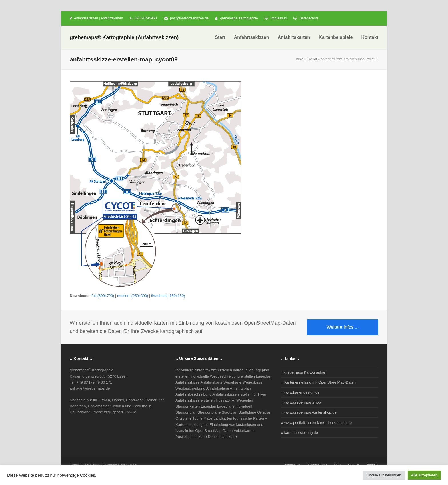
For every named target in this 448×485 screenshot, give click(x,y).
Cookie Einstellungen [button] (384, 475)
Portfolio (372, 465)
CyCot (312, 59)
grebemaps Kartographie (239, 18)
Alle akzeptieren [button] (424, 475)
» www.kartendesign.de (300, 392)
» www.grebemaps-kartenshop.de (309, 412)
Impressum (279, 18)
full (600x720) (103, 296)
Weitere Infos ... (343, 327)
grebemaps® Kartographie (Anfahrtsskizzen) (124, 37)
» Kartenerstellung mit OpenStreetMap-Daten (318, 382)
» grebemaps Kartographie (303, 372)
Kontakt (353, 465)
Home (299, 59)
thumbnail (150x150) (168, 296)
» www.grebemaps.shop (301, 402)
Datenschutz (309, 18)
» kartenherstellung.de (300, 433)
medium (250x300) (133, 296)
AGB (337, 465)
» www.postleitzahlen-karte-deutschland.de (316, 423)
